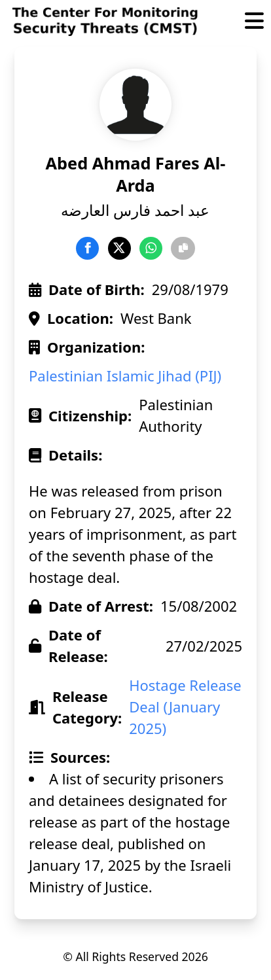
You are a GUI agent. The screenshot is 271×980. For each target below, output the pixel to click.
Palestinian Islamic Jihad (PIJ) (125, 376)
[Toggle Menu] (254, 22)
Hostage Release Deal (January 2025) (185, 707)
